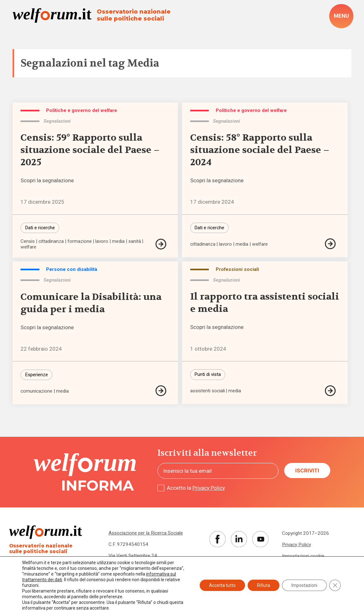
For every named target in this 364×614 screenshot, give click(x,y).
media (118, 241)
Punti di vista (208, 374)
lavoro (102, 241)
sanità (135, 241)
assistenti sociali (208, 391)
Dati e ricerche (40, 228)
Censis (28, 241)
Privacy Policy (209, 488)
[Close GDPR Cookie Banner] (335, 585)
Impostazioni (304, 585)
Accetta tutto (222, 585)
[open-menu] (341, 16)
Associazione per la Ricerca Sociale (146, 533)
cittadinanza (51, 241)
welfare (28, 247)
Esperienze (36, 375)
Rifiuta (264, 585)
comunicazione (36, 391)
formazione (80, 241)
